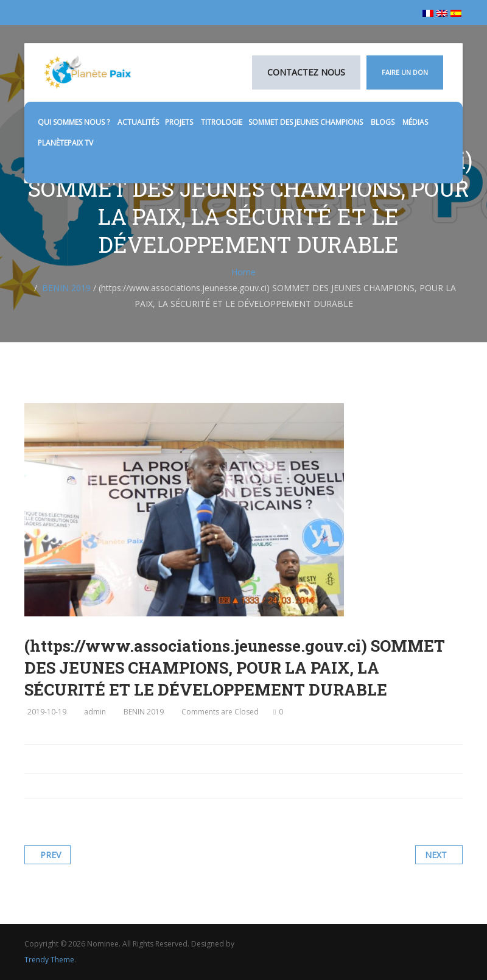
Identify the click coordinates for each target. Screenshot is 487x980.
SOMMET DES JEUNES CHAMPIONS (307, 122)
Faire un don (405, 72)
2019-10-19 (47, 712)
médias (416, 122)
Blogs (384, 122)
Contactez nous (306, 72)
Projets (180, 122)
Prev (51, 855)
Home (243, 272)
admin (95, 712)
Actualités (138, 122)
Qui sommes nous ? (75, 122)
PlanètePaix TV (65, 143)
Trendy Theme (49, 960)
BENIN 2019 (66, 288)
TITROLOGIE (222, 122)
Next (436, 855)
